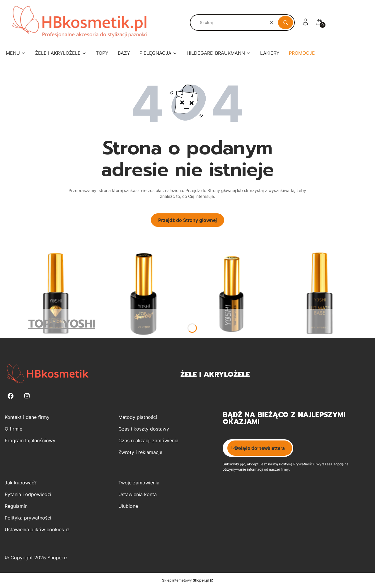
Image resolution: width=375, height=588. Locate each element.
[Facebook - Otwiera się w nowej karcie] (11, 396)
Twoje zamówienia (139, 483)
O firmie (13, 429)
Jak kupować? (21, 483)
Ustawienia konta (138, 494)
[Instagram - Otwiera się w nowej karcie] (27, 396)
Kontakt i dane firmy (27, 417)
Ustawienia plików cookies (35, 529)
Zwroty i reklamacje (140, 452)
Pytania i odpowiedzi (28, 494)
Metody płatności (138, 417)
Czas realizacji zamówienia (148, 440)
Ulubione (128, 506)
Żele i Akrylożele (215, 374)
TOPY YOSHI (62, 324)
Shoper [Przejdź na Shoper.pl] (55, 558)
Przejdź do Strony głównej (187, 220)
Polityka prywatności (28, 518)
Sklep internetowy (186, 580)
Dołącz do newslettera (260, 448)
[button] (285, 23)
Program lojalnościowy (30, 440)
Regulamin (16, 506)
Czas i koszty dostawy (144, 429)
